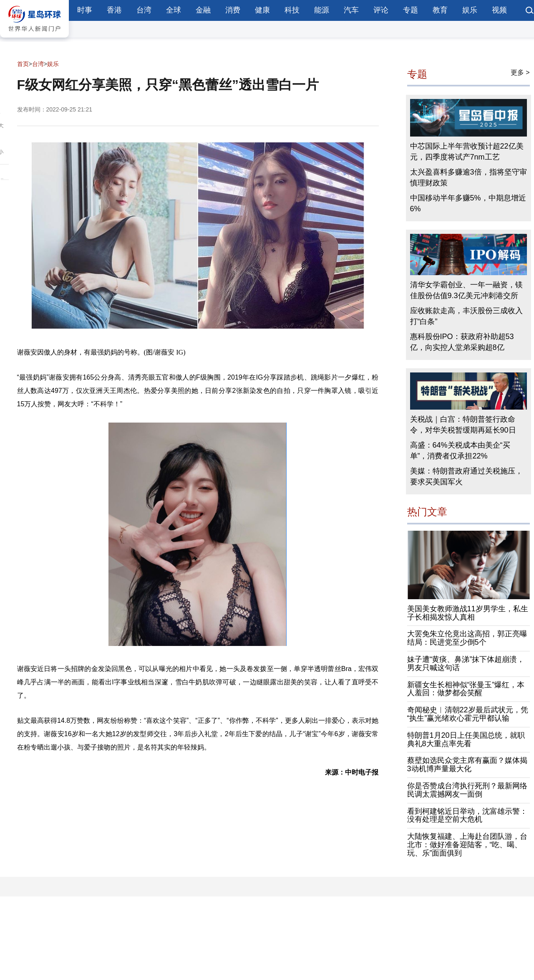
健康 (262, 10)
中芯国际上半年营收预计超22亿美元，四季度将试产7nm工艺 (467, 152)
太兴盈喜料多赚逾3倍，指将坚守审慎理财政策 (469, 177)
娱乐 (470, 10)
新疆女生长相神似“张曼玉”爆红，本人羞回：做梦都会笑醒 (466, 689)
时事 (85, 10)
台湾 (144, 10)
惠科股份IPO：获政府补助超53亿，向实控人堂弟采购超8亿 (462, 342)
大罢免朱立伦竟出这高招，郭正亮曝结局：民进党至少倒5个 (467, 638)
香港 (114, 10)
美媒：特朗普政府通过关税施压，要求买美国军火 (466, 476)
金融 (203, 10)
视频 (499, 10)
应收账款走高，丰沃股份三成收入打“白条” (466, 316)
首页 (23, 64)
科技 (292, 10)
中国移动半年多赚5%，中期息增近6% (468, 203)
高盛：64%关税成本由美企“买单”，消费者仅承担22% (460, 451)
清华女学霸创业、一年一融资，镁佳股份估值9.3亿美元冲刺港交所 (466, 290)
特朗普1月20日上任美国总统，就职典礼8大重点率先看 (466, 739)
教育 (440, 10)
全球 (174, 10)
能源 (322, 10)
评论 (381, 10)
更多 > (520, 72)
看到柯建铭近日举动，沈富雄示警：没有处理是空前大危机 (467, 815)
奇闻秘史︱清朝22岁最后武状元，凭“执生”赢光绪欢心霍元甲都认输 (468, 714)
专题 (411, 10)
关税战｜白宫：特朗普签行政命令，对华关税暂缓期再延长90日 (463, 425)
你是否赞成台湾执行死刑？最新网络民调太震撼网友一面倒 (467, 790)
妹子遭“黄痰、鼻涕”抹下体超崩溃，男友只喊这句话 (466, 663)
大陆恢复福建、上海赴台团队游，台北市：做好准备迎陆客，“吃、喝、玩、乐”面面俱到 (467, 845)
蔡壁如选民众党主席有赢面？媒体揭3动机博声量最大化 (467, 765)
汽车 (351, 10)
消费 (233, 10)
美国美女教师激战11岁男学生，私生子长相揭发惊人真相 (468, 613)
